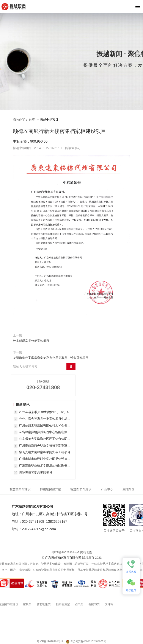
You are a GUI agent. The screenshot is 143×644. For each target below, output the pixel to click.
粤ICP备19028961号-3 (65, 552)
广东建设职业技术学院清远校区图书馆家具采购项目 (45, 466)
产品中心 (107, 489)
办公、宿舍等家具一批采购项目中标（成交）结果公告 (43, 419)
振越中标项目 (49, 120)
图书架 (79, 604)
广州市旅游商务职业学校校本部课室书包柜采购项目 (45, 446)
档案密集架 (63, 604)
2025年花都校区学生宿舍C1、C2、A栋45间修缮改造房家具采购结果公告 (45, 412)
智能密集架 (44, 604)
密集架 (27, 604)
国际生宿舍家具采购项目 (36, 472)
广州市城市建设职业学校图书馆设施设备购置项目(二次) (45, 459)
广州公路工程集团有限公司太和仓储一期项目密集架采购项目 (45, 426)
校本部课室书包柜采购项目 (31, 341)
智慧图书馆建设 (81, 489)
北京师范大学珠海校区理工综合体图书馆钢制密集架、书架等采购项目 (45, 439)
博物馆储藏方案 (50, 489)
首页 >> (35, 120)
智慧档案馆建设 (20, 489)
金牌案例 (128, 489)
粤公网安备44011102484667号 (88, 641)
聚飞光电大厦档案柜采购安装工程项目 (45, 452)
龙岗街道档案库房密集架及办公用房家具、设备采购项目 (51, 358)
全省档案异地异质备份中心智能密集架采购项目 (45, 432)
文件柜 (109, 604)
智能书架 (94, 604)
